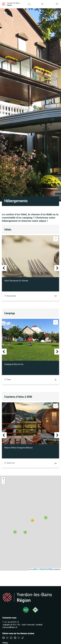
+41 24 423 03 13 (11, 622)
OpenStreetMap (46, 569)
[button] (29, 4)
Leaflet (33, 569)
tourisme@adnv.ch (10, 627)
